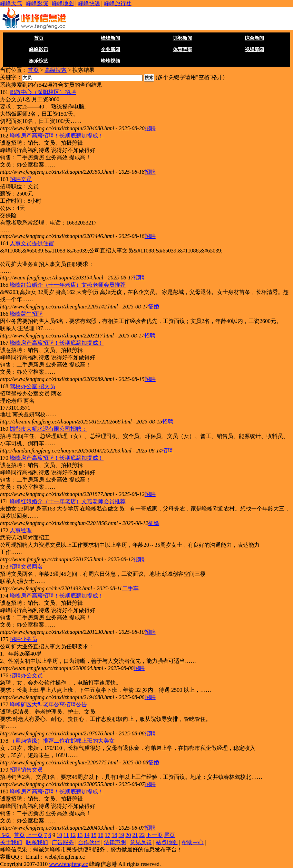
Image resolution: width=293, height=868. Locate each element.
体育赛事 (183, 50)
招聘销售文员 (26, 770)
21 (135, 835)
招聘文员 (21, 179)
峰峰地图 (63, 3)
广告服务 (63, 842)
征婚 (154, 307)
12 (73, 835)
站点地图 (167, 842)
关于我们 (11, 842)
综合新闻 (254, 38)
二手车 (130, 588)
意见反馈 (141, 842)
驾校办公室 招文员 (32, 386)
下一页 (154, 835)
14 (87, 835)
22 (142, 835)
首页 (39, 38)
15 (94, 835)
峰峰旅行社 (118, 3)
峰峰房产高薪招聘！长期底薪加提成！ (57, 136)
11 (66, 835)
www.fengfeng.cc (69, 864)
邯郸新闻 (183, 38)
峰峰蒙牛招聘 (26, 314)
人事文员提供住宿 (32, 243)
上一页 (35, 835)
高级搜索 (56, 70)
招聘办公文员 (26, 675)
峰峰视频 (110, 61)
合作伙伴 (89, 842)
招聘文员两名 (26, 567)
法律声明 (115, 842)
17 (107, 835)
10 (59, 835)
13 (80, 835)
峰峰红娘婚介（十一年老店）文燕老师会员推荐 (68, 285)
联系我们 (37, 842)
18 (114, 835)
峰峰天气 (11, 3)
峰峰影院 (37, 3)
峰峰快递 (89, 3)
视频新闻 (254, 50)
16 (100, 835)
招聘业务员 (23, 639)
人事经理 (21, 530)
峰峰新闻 (110, 38)
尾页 (169, 835)
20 (128, 835)
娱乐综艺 (39, 61)
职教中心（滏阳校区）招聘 (43, 92)
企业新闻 (110, 50)
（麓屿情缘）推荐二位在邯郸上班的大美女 (62, 741)
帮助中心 (193, 842)
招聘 (150, 128)
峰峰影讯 (39, 50)
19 (121, 835)
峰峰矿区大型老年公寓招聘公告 (48, 704)
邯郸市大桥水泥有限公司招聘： (48, 429)
